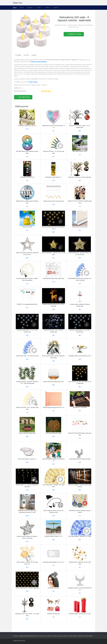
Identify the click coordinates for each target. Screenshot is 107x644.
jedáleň (75, 636)
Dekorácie (16, 636)
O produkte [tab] (18, 55)
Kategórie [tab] (34, 55)
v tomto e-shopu (33, 82)
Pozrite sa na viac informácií (39, 62)
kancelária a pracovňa (57, 636)
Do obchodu (24, 97)
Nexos (91, 25)
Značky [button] (39, 8)
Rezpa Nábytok (21, 641)
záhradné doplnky (88, 636)
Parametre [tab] (26, 55)
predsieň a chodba (68, 636)
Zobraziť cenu (75, 34)
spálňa (49, 636)
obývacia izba (43, 636)
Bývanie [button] (56, 8)
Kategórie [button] (30, 8)
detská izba (36, 636)
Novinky (22, 8)
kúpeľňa (80, 636)
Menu (15, 8)
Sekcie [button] (47, 8)
